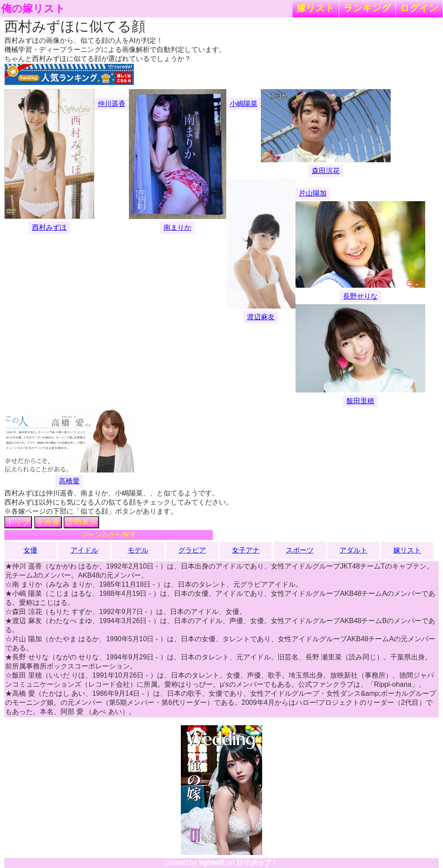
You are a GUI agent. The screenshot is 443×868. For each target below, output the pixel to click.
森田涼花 (326, 171)
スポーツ (300, 550)
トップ (18, 522)
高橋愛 (69, 481)
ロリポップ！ (257, 863)
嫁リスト (316, 8)
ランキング (367, 8)
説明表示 (81, 522)
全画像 (48, 522)
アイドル (84, 550)
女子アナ (246, 550)
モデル (138, 550)
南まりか (177, 227)
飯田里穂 (360, 401)
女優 (30, 550)
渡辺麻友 (261, 317)
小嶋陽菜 (244, 104)
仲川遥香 (112, 104)
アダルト (353, 550)
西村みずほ (49, 227)
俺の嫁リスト (33, 9)
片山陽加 (313, 193)
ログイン (419, 8)
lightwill (212, 863)
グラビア (192, 550)
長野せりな (360, 296)
